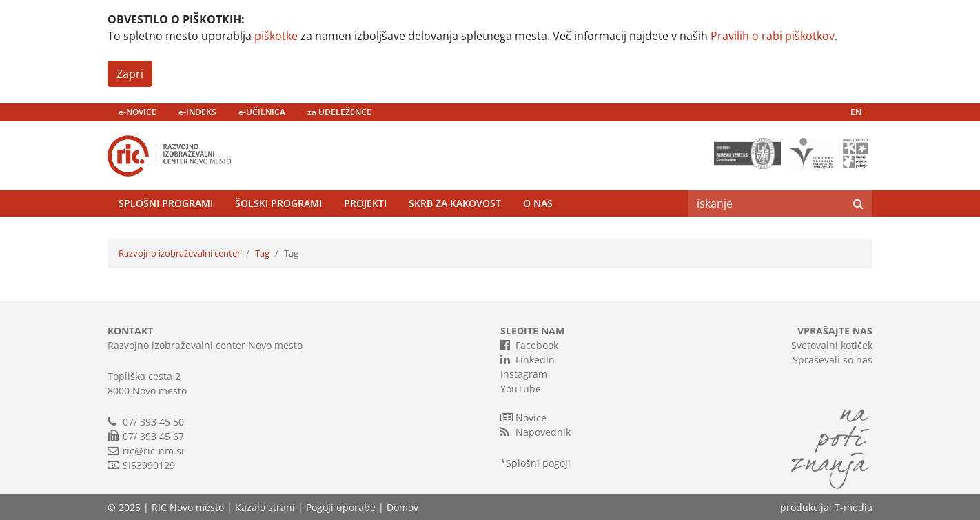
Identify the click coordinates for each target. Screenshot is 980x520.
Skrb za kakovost (455, 203)
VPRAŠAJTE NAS (835, 331)
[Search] (766, 203)
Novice (523, 417)
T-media (854, 507)
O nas (538, 203)
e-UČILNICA (262, 112)
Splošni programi (166, 203)
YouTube (521, 389)
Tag (262, 253)
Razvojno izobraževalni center (180, 253)
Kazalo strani (265, 507)
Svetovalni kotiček (832, 345)
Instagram (524, 374)
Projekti (365, 203)
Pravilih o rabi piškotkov (773, 36)
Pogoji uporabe (341, 507)
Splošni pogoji (538, 463)
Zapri (130, 74)
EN (856, 112)
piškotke (276, 36)
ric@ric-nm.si (153, 451)
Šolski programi (278, 203)
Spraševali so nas (833, 360)
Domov (402, 507)
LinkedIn (528, 359)
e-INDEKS (197, 112)
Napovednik (535, 432)
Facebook (529, 345)
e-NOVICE (137, 112)
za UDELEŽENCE (339, 112)
